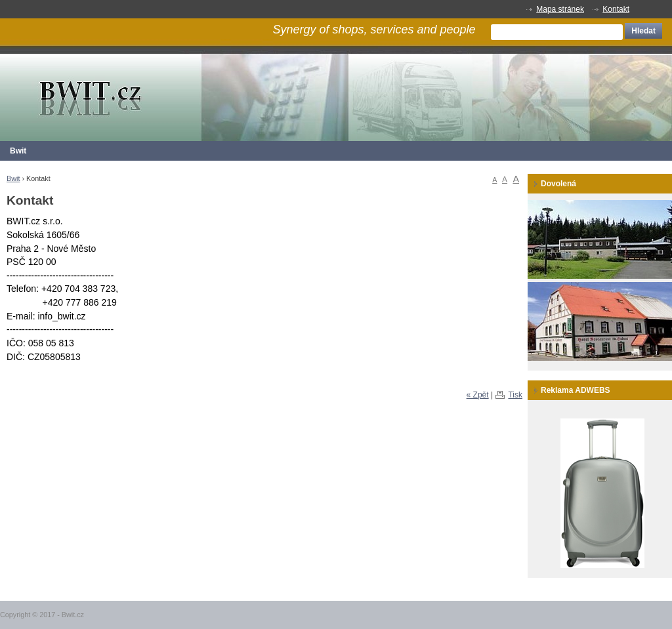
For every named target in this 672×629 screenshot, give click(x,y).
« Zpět (478, 395)
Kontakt (616, 9)
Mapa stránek (560, 9)
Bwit (18, 151)
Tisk (515, 395)
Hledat (643, 31)
